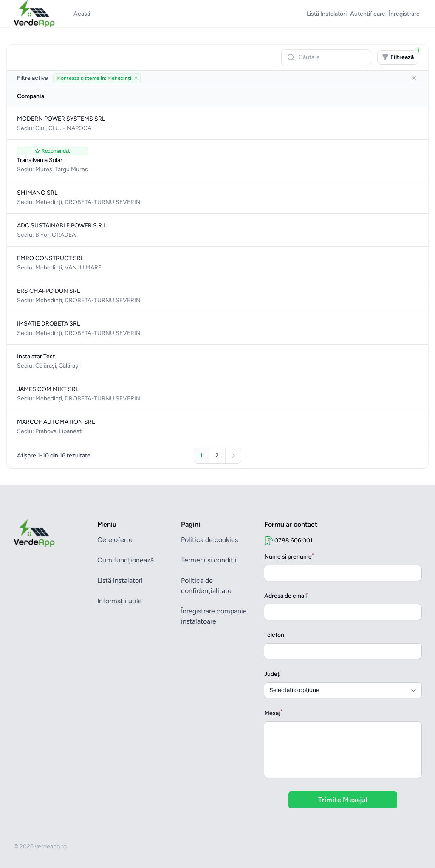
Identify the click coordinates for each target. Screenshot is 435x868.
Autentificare (368, 14)
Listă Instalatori (327, 14)
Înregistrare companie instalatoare (214, 616)
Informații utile (120, 601)
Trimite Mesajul (343, 800)
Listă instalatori (120, 580)
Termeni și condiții (209, 560)
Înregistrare (404, 14)
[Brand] (50, 533)
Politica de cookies (209, 540)
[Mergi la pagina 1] (201, 456)
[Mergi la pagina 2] (217, 456)
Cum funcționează (126, 560)
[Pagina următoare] (233, 456)
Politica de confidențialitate (206, 586)
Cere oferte (115, 540)
